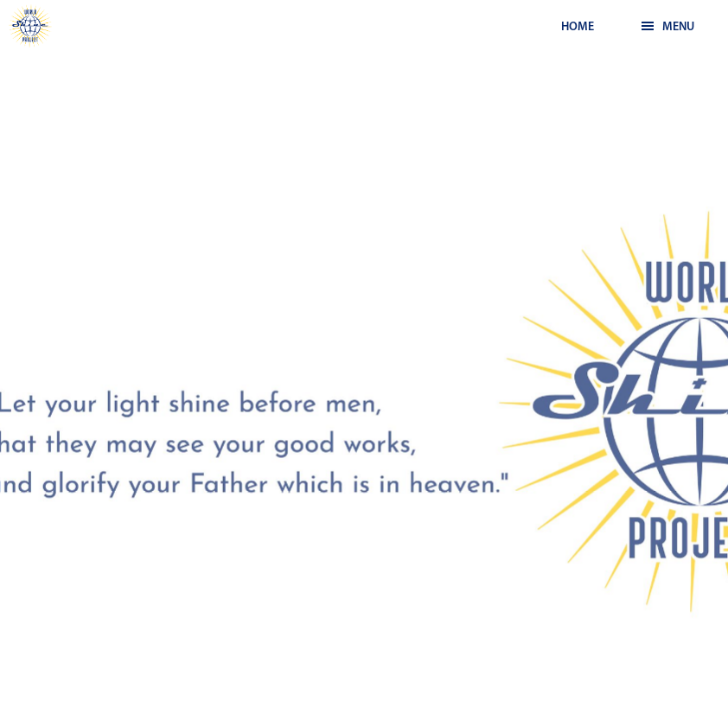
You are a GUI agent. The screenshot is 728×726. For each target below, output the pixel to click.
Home (578, 27)
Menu (668, 27)
